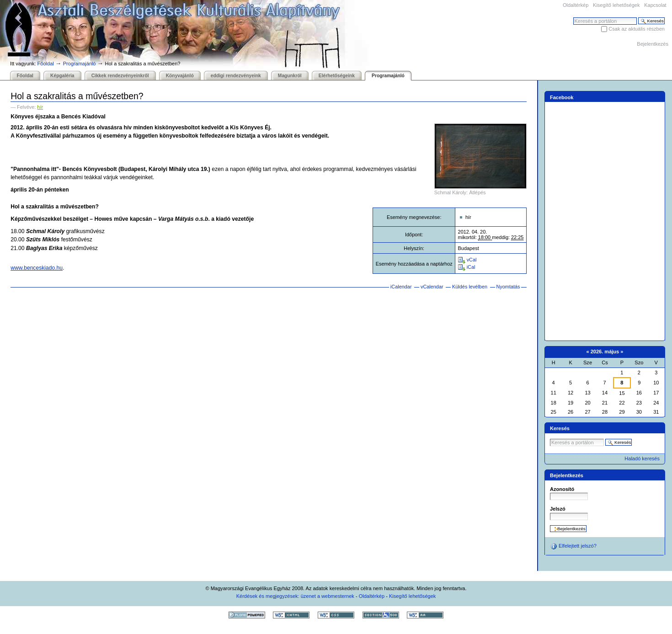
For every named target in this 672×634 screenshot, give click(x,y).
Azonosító (562, 489)
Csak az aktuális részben (637, 29)
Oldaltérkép (576, 5)
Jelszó (558, 509)
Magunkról (290, 76)
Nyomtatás (508, 287)
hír (40, 107)
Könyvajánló (180, 76)
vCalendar (432, 287)
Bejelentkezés (653, 44)
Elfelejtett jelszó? (573, 546)
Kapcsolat (655, 5)
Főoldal (46, 64)
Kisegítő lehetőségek (616, 5)
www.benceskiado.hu (37, 268)
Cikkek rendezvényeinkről (120, 76)
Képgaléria (62, 76)
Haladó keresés (642, 458)
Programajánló (80, 64)
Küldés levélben (470, 287)
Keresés (573, 17)
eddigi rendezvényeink (236, 76)
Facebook (562, 97)
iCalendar (401, 287)
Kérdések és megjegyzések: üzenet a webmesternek (295, 596)
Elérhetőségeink (337, 76)
